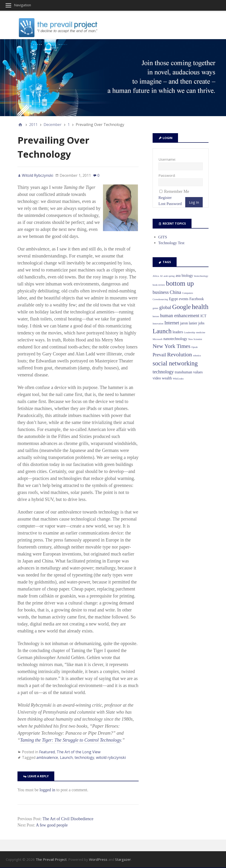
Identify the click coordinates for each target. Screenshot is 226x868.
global (165, 307)
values (198, 372)
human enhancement (180, 316)
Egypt (173, 299)
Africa (156, 276)
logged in (48, 790)
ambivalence (47, 757)
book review (159, 285)
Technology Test (171, 243)
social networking (175, 363)
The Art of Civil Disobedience (68, 819)
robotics (197, 356)
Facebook (197, 299)
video (157, 378)
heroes (156, 316)
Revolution (180, 354)
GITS (163, 237)
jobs (201, 323)
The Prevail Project (51, 859)
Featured (47, 752)
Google (181, 307)
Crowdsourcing (160, 299)
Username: (167, 159)
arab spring (169, 276)
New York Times (171, 346)
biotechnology (201, 276)
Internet (172, 323)
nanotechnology (175, 339)
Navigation (22, 5)
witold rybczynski (111, 757)
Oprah (194, 347)
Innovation (158, 324)
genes (155, 308)
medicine (201, 332)
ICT (203, 316)
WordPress (98, 859)
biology (187, 276)
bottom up (180, 283)
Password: (167, 175)
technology (84, 757)
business (161, 292)
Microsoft (158, 339)
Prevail (159, 355)
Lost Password (170, 204)
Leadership (190, 332)
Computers (188, 293)
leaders (178, 332)
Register (165, 198)
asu (178, 276)
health (200, 307)
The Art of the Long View (79, 752)
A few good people (52, 825)
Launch (66, 757)
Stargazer (123, 859)
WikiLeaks (178, 379)
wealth (167, 378)
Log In (194, 202)
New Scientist (195, 339)
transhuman (183, 372)
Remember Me (176, 191)
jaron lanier (189, 323)
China (176, 292)
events (184, 299)
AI (161, 276)
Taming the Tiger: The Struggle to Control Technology (70, 740)
